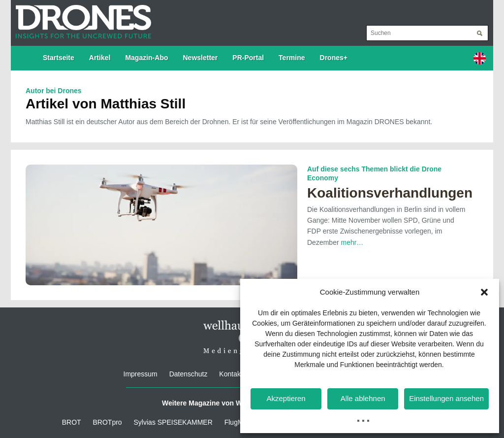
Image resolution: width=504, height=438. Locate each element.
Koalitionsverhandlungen (390, 193)
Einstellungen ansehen (446, 398)
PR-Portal (248, 58)
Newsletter (201, 58)
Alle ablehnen (363, 398)
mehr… (352, 242)
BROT (72, 422)
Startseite (59, 58)
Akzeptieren (286, 398)
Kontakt (231, 374)
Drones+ (334, 58)
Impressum (141, 374)
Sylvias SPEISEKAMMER (173, 422)
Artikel (100, 58)
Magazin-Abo (146, 58)
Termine (292, 58)
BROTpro (108, 422)
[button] (484, 292)
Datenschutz (189, 374)
